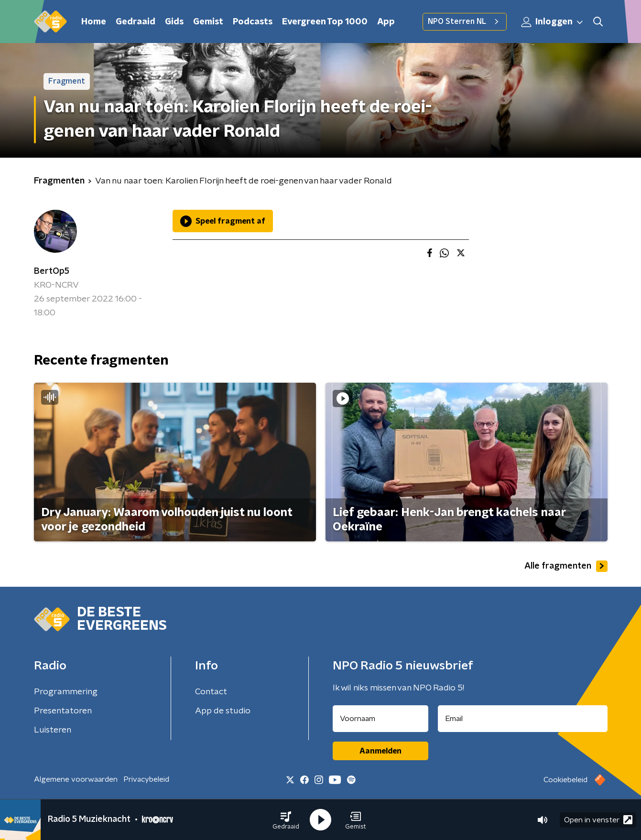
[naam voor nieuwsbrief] (380, 719)
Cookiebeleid (565, 780)
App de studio (223, 711)
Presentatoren (63, 711)
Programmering (66, 692)
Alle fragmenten (566, 566)
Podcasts (253, 22)
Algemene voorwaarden (76, 779)
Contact (211, 692)
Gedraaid (136, 22)
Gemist (208, 22)
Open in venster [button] (598, 820)
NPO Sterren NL (465, 22)
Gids (174, 22)
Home (94, 22)
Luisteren (53, 730)
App (386, 22)
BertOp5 (52, 271)
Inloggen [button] (553, 22)
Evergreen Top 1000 (325, 22)
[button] (286, 820)
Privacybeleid (146, 779)
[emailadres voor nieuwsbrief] (523, 719)
